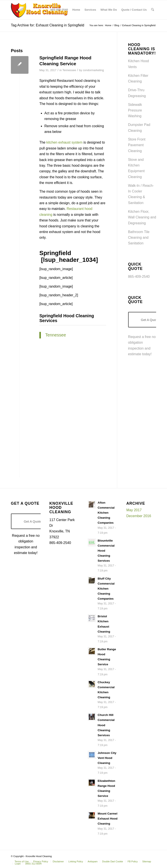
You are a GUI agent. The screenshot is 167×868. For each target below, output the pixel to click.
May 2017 (134, 510)
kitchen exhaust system (64, 142)
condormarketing (93, 70)
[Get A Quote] (33, 521)
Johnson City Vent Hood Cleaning (107, 758)
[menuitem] (59, 10)
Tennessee (69, 70)
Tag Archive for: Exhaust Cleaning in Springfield (48, 25)
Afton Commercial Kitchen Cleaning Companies (106, 513)
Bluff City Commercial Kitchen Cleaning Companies (106, 589)
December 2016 (139, 516)
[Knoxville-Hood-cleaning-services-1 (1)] (40, 10)
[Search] (153, 10)
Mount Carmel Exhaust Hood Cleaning (108, 819)
